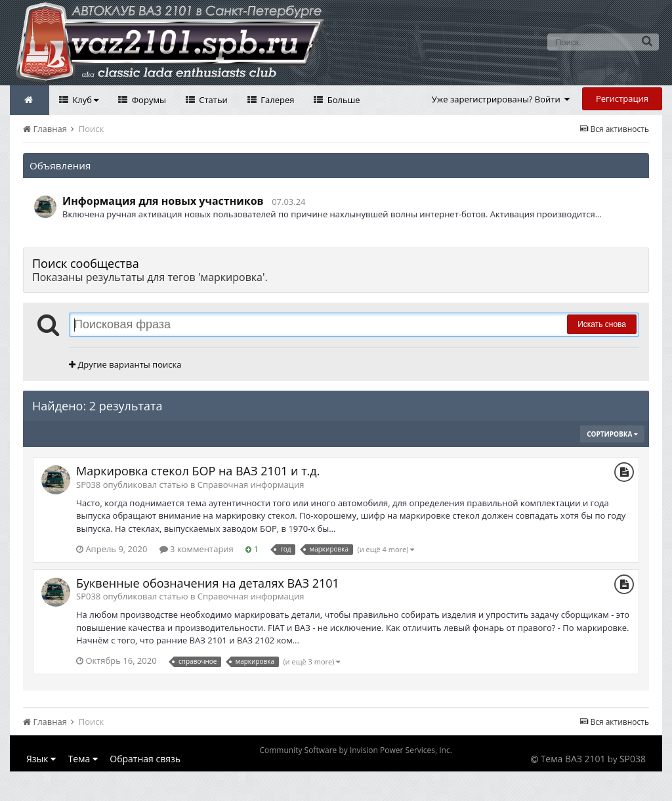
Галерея (277, 100)
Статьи (212, 100)
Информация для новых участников (163, 201)
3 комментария (197, 549)
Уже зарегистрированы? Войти (501, 99)
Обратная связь (145, 759)
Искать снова (602, 324)
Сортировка (612, 434)
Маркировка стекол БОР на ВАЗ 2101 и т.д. (198, 471)
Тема (83, 759)
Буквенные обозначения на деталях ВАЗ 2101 (208, 583)
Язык (41, 759)
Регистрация (622, 98)
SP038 (633, 759)
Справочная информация (251, 485)
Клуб (84, 100)
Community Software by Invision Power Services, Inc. (355, 750)
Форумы (148, 100)
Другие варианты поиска (125, 364)
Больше (342, 100)
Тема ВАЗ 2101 (573, 759)
